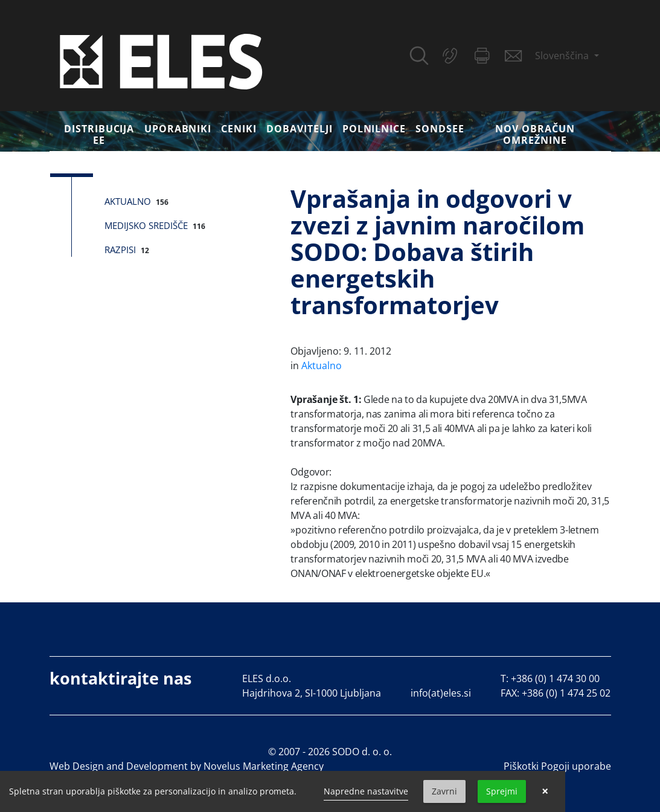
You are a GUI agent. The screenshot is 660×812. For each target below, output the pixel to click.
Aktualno (128, 201)
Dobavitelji (300, 129)
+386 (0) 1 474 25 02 (566, 693)
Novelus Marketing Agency (264, 766)
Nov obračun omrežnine (535, 134)
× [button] (545, 791)
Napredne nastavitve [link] (366, 791)
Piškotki (521, 766)
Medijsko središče (146, 225)
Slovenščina (563, 56)
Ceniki (239, 129)
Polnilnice (374, 129)
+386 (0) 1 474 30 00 (555, 678)
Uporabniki (178, 129)
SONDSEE (440, 129)
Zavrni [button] (444, 791)
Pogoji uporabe (576, 766)
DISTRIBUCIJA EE (99, 134)
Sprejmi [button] (502, 791)
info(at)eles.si (441, 693)
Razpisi (120, 250)
